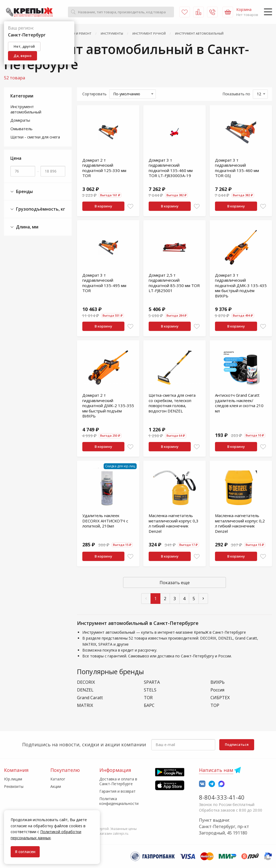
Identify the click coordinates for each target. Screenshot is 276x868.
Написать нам (216, 770)
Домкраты (20, 120)
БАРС (149, 705)
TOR (148, 698)
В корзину (103, 206)
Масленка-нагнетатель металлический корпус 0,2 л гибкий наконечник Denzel (240, 523)
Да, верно (23, 56)
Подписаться (237, 744)
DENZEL (85, 690)
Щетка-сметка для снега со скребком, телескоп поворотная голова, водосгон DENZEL (172, 403)
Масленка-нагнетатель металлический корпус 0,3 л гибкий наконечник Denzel (174, 523)
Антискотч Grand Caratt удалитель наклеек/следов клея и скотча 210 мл (239, 403)
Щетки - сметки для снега (35, 137)
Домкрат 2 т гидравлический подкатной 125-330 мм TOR (104, 168)
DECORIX (86, 682)
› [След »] (203, 598)
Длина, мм (24, 227)
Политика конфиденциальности (119, 801)
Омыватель (21, 129)
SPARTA (152, 682)
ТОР (215, 705)
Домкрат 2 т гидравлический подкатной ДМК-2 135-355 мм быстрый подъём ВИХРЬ (108, 406)
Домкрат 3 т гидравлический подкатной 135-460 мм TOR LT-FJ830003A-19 (171, 168)
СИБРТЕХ (220, 698)
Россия (217, 690)
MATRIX (85, 705)
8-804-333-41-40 (222, 797)
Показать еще (175, 583)
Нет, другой (24, 46)
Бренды (22, 192)
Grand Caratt (90, 698)
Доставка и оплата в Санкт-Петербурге (118, 781)
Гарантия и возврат (117, 791)
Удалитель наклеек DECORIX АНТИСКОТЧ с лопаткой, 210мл (105, 521)
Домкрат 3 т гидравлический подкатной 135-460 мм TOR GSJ (237, 168)
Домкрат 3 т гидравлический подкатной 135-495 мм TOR (104, 283)
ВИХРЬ (218, 682)
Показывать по (236, 94)
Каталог (58, 779)
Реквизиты (14, 786)
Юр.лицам (13, 779)
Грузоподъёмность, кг (38, 209)
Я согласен (25, 852)
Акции (56, 786)
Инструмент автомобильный (26, 109)
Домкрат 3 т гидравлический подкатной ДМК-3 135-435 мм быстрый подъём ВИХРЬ (241, 285)
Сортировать (94, 94)
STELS (150, 690)
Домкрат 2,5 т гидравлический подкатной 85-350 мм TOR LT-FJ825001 (174, 283)
